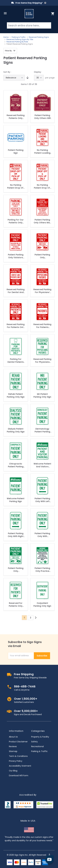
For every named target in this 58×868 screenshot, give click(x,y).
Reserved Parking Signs (39, 37)
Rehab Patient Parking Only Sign (16, 395)
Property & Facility (40, 737)
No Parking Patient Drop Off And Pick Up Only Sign (42, 186)
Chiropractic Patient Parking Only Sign (16, 465)
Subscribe (42, 656)
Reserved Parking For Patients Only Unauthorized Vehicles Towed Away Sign (16, 326)
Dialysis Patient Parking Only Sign (16, 430)
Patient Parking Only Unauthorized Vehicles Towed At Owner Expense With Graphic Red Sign (42, 256)
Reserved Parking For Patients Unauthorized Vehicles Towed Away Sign (42, 326)
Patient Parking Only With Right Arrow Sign (16, 535)
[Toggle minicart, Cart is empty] (53, 14)
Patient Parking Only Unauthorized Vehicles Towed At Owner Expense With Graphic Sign (16, 570)
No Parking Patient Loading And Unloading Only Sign (42, 151)
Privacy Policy (16, 761)
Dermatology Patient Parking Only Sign (42, 430)
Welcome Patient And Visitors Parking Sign (42, 465)
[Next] (36, 618)
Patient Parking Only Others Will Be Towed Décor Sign (42, 117)
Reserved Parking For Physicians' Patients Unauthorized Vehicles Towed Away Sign (42, 291)
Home (6, 37)
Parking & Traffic (19, 37)
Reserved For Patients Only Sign (16, 605)
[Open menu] (5, 13)
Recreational (37, 746)
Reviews (13, 746)
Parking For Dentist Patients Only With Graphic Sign (16, 361)
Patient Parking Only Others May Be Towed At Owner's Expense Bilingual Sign (42, 221)
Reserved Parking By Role (17, 42)
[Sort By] (14, 78)
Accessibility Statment (20, 766)
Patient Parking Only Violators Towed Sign (16, 256)
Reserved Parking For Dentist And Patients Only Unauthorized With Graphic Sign (16, 291)
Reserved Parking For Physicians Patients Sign (42, 361)
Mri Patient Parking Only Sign (42, 395)
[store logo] (29, 14)
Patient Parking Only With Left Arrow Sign (42, 500)
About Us (13, 737)
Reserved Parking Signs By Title (20, 39)
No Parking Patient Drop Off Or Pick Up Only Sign (16, 186)
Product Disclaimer (18, 742)
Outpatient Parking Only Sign (42, 605)
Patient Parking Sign (16, 151)
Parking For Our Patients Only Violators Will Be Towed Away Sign (16, 221)
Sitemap (13, 751)
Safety (34, 742)
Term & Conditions (18, 756)
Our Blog (13, 771)
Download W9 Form (19, 776)
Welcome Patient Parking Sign (16, 500)
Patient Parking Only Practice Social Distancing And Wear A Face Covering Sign (42, 570)
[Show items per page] (39, 78)
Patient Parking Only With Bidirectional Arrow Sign (42, 535)
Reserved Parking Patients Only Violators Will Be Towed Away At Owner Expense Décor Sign (16, 117)
